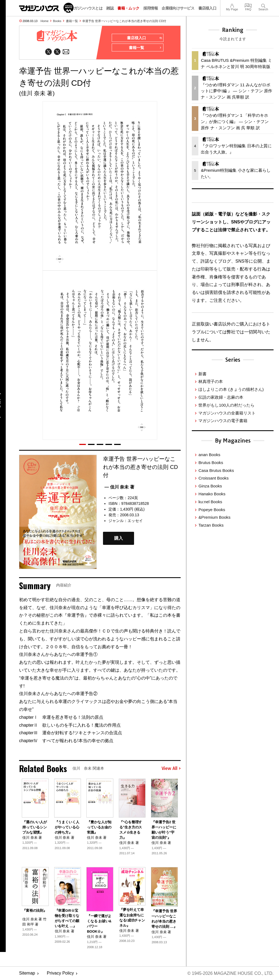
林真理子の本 (211, 381)
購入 (119, 538)
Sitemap (27, 973)
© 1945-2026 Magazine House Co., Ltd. (230, 973)
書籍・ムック (128, 8)
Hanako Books (212, 494)
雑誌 (110, 8)
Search (263, 5)
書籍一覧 (72, 21)
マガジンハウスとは (86, 8)
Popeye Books (212, 510)
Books (57, 21)
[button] (83, 444)
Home (45, 21)
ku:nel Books (210, 502)
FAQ (248, 5)
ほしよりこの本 (231, 389)
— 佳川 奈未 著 (119, 487)
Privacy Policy (60, 973)
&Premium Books (214, 517)
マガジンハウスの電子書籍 (223, 421)
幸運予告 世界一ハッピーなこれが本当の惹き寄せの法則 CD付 (124, 21)
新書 (202, 374)
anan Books (209, 455)
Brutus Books (211, 463)
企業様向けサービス (178, 8)
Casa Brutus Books (216, 470)
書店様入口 (207, 8)
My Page (232, 5)
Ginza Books (210, 486)
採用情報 (151, 8)
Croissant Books (213, 478)
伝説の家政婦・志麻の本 (221, 397)
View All (171, 769)
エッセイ (135, 521)
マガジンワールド (46, 8)
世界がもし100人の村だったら (226, 405)
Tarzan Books (211, 525)
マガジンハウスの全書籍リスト (227, 413)
